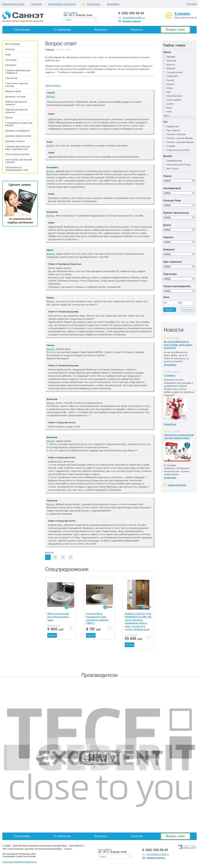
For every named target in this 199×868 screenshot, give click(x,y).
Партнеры (192, 4)
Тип (165, 122)
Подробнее (170, 365)
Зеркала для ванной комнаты (16, 111)
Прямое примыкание (176, 213)
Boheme (169, 68)
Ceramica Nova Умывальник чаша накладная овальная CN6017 (97, 618)
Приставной (172, 130)
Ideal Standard (173, 96)
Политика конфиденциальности (19, 862)
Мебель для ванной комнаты (16, 103)
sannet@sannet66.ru (134, 17)
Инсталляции (13, 44)
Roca (168, 108)
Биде (8, 54)
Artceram (170, 60)
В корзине (182, 14)
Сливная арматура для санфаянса (18, 72)
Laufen (169, 104)
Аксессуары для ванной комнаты (19, 161)
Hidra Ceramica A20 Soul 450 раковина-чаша (58, 617)
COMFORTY (171, 76)
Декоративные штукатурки (62, 4)
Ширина (168, 237)
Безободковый (172, 188)
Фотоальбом (113, 4)
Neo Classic (171, 168)
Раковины (11, 65)
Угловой (169, 146)
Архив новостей (177, 485)
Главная (49, 49)
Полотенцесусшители (17, 154)
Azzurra (169, 64)
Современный (173, 161)
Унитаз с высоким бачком (179, 142)
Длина (167, 225)
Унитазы (10, 49)
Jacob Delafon (172, 100)
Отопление (36, 4)
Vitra (167, 112)
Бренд (167, 52)
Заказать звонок (132, 21)
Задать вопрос (53, 85)
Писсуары (11, 60)
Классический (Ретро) (177, 164)
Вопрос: (51, 96)
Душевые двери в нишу (18, 136)
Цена (166, 297)
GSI (167, 92)
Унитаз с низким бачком (178, 138)
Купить (52, 635)
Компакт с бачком (174, 134)
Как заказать (94, 4)
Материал (169, 250)
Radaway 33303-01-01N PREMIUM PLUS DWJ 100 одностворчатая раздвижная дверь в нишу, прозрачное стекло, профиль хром (138, 621)
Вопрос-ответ (175, 30)
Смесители (11, 78)
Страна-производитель (177, 286)
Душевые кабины (15, 141)
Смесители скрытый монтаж (17, 85)
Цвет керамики (173, 262)
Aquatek (169, 57)
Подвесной (171, 126)
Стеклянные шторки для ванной (19, 124)
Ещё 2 (166, 115)
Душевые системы (16, 97)
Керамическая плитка (13, 4)
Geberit (169, 84)
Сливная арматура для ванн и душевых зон (18, 148)
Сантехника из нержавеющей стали (17, 169)
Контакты (101, 30)
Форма (167, 176)
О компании (62, 30)
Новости (137, 30)
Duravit (169, 80)
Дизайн (168, 156)
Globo (168, 88)
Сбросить (188, 309)
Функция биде (172, 201)
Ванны (9, 117)
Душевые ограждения (17, 131)
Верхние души (13, 91)
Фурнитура (170, 274)
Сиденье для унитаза (176, 150)
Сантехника (22, 30)
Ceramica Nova (173, 72)
